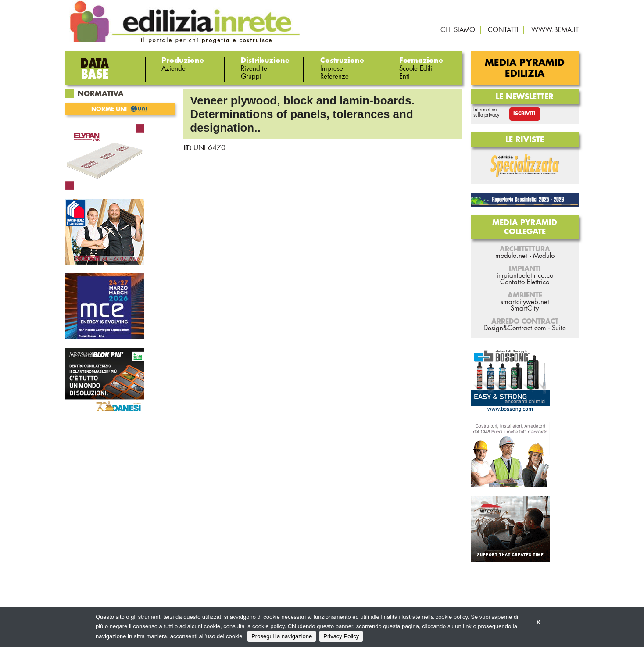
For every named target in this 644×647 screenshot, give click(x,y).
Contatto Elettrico (525, 282)
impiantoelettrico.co (525, 276)
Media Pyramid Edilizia (525, 68)
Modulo (544, 256)
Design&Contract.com (515, 328)
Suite (559, 328)
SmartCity (525, 309)
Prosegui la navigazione (282, 636)
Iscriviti (524, 114)
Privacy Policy (341, 636)
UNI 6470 (209, 148)
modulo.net (511, 256)
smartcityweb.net (525, 302)
